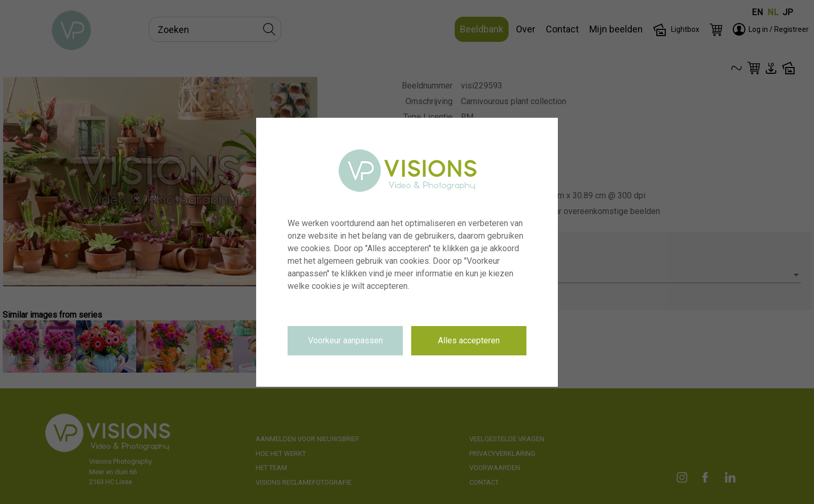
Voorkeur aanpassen (345, 340)
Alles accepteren (469, 340)
